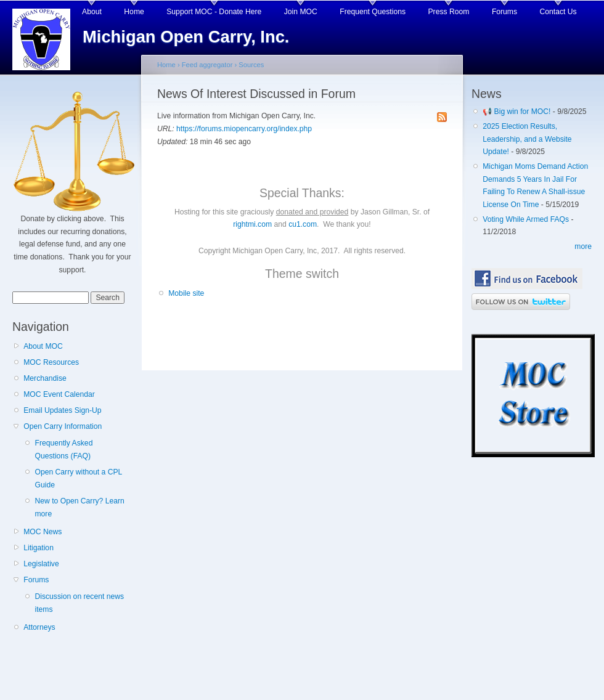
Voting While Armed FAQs (526, 219)
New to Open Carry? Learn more (79, 507)
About (92, 12)
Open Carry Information (63, 426)
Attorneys (39, 627)
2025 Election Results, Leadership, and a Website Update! (527, 139)
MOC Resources (51, 362)
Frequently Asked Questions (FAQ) (63, 450)
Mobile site (186, 293)
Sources (251, 65)
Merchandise (45, 378)
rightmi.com (252, 224)
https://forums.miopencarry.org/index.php (244, 129)
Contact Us (558, 12)
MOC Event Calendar (59, 394)
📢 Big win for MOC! (518, 112)
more (583, 246)
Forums (504, 12)
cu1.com (303, 224)
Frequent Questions (373, 12)
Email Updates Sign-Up (62, 410)
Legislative (41, 564)
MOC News (43, 532)
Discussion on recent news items (79, 603)
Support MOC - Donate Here (214, 12)
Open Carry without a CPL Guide (78, 478)
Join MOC (301, 12)
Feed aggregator (207, 65)
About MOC (43, 346)
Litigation (39, 548)
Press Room (449, 12)
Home (134, 12)
